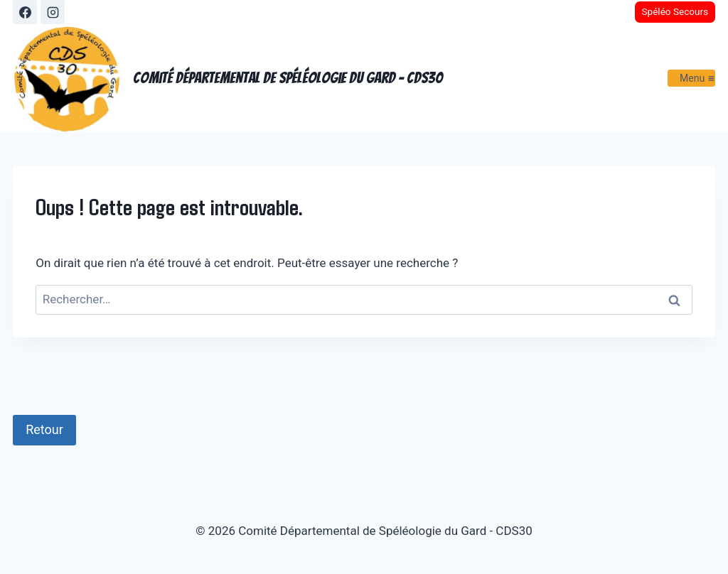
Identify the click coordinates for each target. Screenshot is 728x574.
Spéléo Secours (675, 11)
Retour (44, 429)
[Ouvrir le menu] (691, 78)
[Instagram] (53, 12)
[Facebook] (25, 12)
